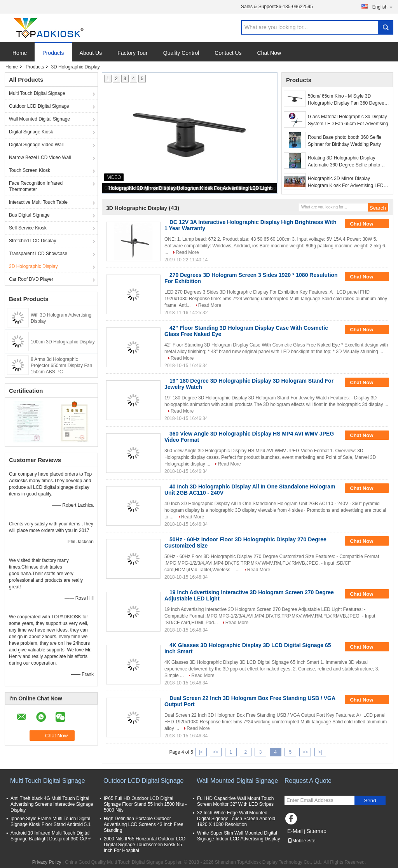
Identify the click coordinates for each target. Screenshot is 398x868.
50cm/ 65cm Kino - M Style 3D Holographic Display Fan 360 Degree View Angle (346, 100)
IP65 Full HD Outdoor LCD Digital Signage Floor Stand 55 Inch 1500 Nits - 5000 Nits (145, 804)
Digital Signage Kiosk (31, 132)
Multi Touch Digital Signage (37, 93)
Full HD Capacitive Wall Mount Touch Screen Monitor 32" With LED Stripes (235, 801)
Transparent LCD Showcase (38, 254)
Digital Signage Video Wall (36, 145)
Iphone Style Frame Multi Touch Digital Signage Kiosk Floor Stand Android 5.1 (51, 822)
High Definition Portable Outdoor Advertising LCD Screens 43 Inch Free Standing (144, 824)
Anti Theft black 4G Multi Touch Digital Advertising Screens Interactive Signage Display (52, 804)
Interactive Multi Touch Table (38, 202)
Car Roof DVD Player (31, 279)
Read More (187, 252)
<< (216, 752)
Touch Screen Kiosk (30, 170)
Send (370, 801)
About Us (91, 53)
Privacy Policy (47, 862)
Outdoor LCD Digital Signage (39, 106)
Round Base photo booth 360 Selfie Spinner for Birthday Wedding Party (345, 141)
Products (53, 53)
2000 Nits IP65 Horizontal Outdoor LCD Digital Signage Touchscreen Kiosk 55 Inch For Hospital (145, 845)
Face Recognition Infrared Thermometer (36, 186)
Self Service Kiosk (28, 228)
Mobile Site (301, 841)
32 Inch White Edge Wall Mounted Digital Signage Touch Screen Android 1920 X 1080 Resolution (236, 819)
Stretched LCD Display (32, 241)
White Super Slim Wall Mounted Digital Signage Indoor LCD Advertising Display (238, 836)
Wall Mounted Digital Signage (39, 119)
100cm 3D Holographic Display (63, 342)
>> (305, 752)
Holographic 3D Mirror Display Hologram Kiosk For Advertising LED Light (190, 188)
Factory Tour (133, 53)
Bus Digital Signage (29, 215)
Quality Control (181, 53)
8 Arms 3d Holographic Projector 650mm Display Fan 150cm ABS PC (61, 366)
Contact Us (228, 53)
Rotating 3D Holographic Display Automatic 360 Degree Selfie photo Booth (344, 162)
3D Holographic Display (33, 266)
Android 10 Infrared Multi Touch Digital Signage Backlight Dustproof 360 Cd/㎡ (51, 836)
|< (201, 752)
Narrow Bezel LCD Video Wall (40, 157)
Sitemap (316, 831)
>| (320, 752)
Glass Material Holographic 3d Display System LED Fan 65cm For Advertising (348, 120)
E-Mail (295, 831)
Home (20, 53)
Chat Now (269, 53)
